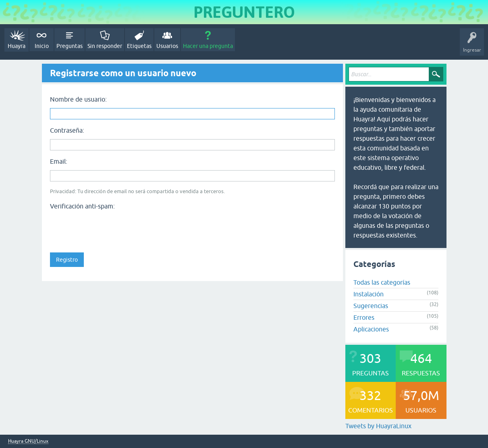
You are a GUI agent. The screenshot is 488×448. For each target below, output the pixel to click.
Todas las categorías (382, 282)
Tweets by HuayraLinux (378, 426)
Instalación (369, 294)
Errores (364, 317)
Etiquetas (139, 46)
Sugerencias (371, 306)
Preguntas (70, 46)
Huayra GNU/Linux (28, 441)
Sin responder (105, 46)
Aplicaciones (371, 329)
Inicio (42, 46)
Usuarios (167, 46)
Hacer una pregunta (208, 46)
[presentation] (111, 229)
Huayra (17, 46)
